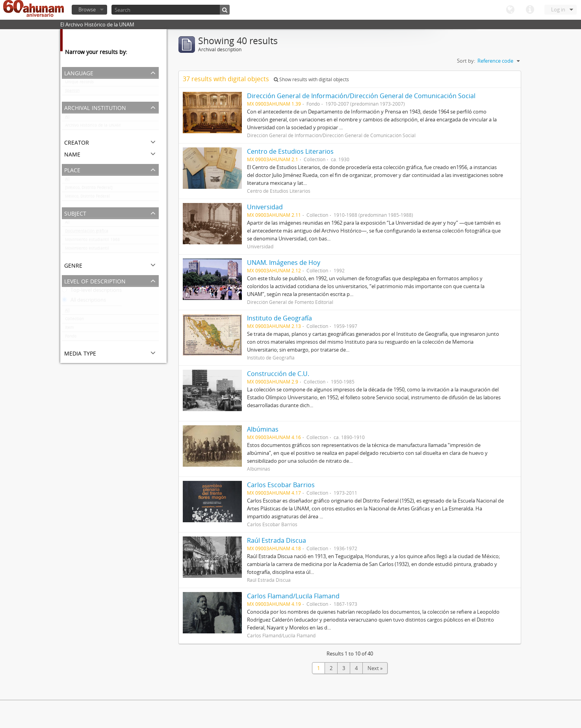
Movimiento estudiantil (87, 250)
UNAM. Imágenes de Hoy (284, 263)
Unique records (79, 84)
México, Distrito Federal (87, 198)
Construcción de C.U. (278, 374)
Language (510, 10)
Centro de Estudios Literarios (290, 151)
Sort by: (466, 61)
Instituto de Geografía (279, 318)
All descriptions (84, 302)
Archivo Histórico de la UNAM (93, 127)
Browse (87, 9)
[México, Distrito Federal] (89, 189)
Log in (558, 9)
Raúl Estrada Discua (277, 540)
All (67, 118)
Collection (74, 320)
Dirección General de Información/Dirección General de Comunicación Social (361, 96)
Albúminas (263, 429)
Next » (375, 668)
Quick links (530, 10)
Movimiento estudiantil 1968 (92, 241)
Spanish (72, 92)
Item (69, 329)
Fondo (71, 338)
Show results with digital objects (311, 79)
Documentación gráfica (87, 233)
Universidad (265, 207)
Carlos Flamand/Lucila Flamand (293, 596)
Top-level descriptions (92, 292)
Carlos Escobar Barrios (281, 485)
